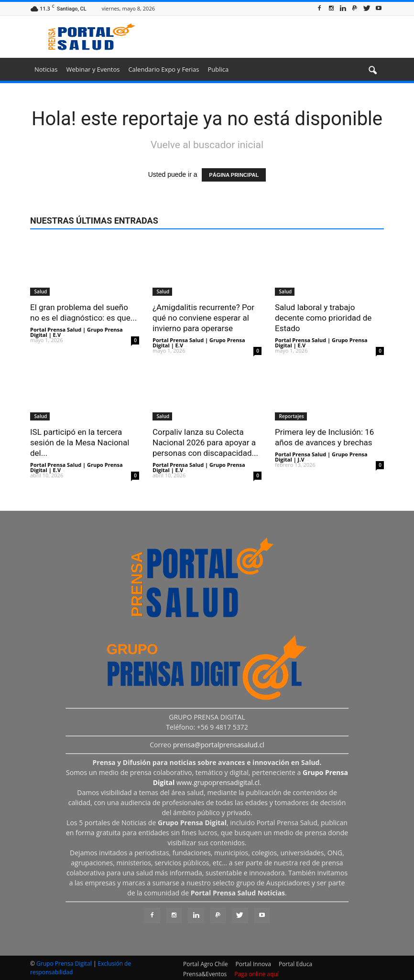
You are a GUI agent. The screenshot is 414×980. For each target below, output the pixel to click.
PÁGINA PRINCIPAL (234, 175)
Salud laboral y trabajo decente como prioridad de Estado (323, 318)
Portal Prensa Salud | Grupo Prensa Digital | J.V (321, 457)
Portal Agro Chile (206, 964)
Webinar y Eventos (93, 69)
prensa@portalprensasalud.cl (219, 745)
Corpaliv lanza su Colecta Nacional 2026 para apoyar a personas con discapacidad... (205, 442)
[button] (372, 71)
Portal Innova (253, 964)
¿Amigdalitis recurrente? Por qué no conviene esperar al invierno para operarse (203, 318)
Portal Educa (295, 964)
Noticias (46, 69)
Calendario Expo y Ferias (163, 69)
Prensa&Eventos (205, 974)
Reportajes (291, 416)
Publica (218, 69)
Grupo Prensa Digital (64, 964)
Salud (40, 291)
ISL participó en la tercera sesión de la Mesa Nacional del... (80, 442)
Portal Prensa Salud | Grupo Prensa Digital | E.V (76, 332)
